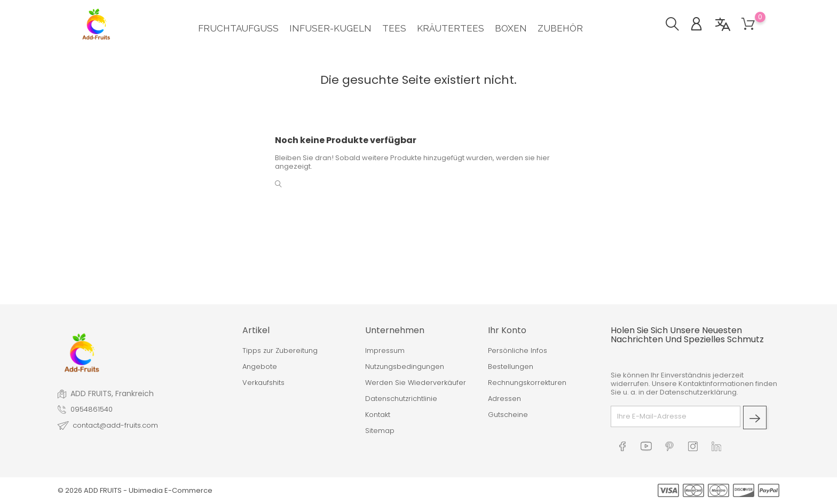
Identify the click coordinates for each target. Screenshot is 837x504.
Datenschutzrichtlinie (401, 399)
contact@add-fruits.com (115, 426)
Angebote (260, 367)
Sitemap (380, 431)
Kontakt (378, 415)
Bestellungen (511, 367)
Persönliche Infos (518, 351)
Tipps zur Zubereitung (280, 351)
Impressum (385, 351)
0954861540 (92, 409)
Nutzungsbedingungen (405, 367)
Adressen (504, 399)
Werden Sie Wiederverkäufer (416, 383)
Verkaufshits (263, 383)
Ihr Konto (507, 330)
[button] (678, 25)
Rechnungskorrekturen (527, 383)
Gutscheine (508, 415)
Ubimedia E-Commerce (171, 490)
